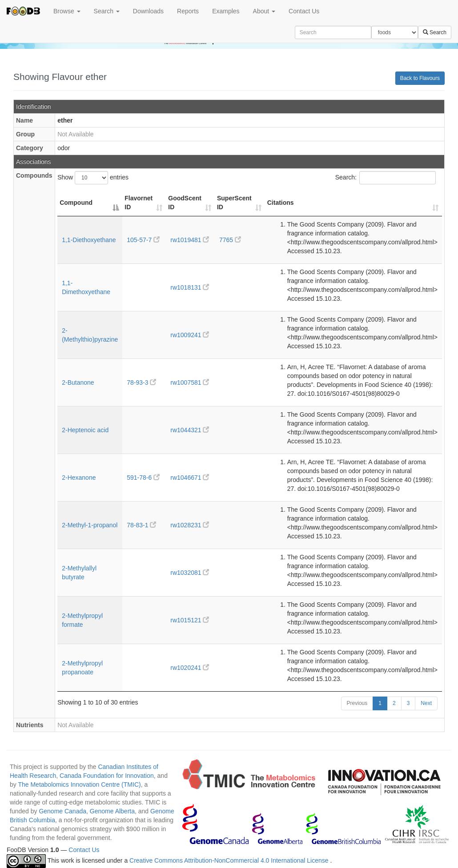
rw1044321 (190, 430)
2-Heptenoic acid (85, 430)
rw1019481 (190, 240)
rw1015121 (190, 620)
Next (426, 703)
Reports (188, 11)
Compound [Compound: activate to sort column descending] (76, 203)
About (264, 11)
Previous (357, 703)
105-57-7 (143, 240)
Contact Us (304, 11)
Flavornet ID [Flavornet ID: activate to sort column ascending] (139, 203)
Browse (67, 11)
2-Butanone (78, 382)
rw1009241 (190, 335)
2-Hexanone (79, 478)
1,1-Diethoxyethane (89, 240)
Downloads (148, 11)
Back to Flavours (420, 78)
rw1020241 (190, 668)
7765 (230, 240)
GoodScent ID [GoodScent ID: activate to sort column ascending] (185, 203)
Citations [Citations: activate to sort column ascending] (281, 203)
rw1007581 (190, 382)
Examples (226, 11)
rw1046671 (190, 478)
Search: (386, 178)
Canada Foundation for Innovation (107, 776)
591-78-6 (143, 478)
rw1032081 (190, 573)
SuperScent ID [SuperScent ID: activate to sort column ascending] (234, 203)
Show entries (93, 178)
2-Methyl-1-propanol (90, 525)
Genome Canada (62, 811)
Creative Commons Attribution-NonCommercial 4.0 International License (230, 861)
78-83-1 (141, 525)
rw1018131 (190, 287)
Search (107, 11)
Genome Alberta (112, 811)
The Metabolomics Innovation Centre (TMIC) (79, 784)
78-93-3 (141, 382)
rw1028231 (190, 525)
